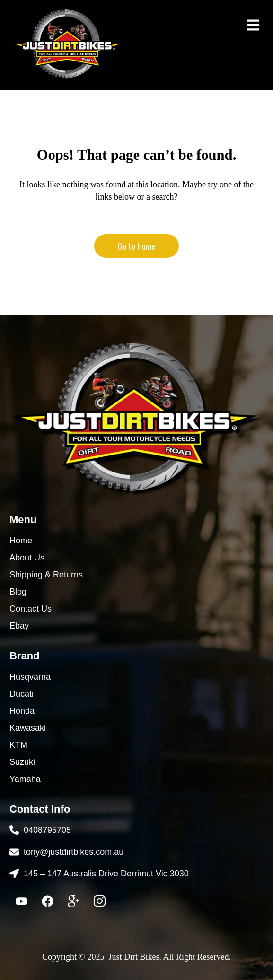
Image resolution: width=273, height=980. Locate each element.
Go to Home (136, 246)
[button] (253, 25)
